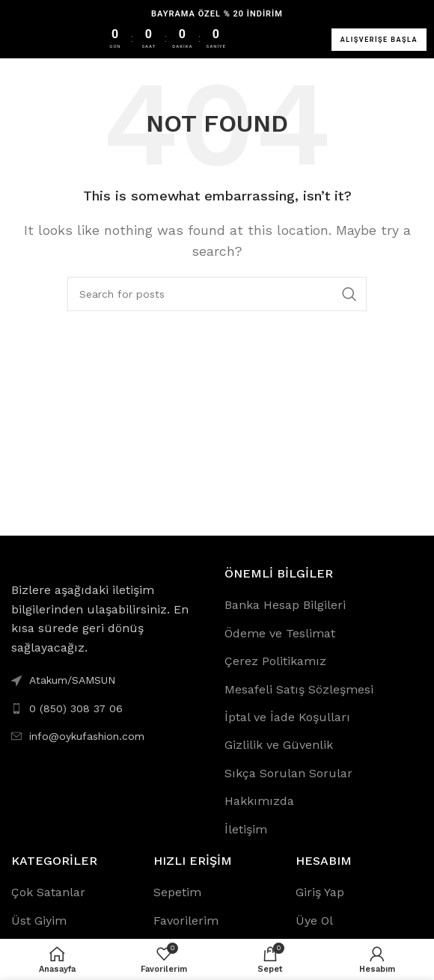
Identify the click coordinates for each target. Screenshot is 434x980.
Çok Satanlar (48, 892)
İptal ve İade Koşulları (287, 717)
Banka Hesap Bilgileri (285, 605)
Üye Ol (314, 921)
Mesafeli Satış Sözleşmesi (299, 689)
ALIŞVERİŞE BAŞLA (379, 40)
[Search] (217, 294)
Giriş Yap (320, 892)
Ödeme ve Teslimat (280, 633)
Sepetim (177, 892)
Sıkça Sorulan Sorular (288, 773)
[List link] (110, 708)
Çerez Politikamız (275, 661)
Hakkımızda (259, 801)
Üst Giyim (39, 921)
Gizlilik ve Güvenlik (279, 745)
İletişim (246, 829)
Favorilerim (186, 921)
